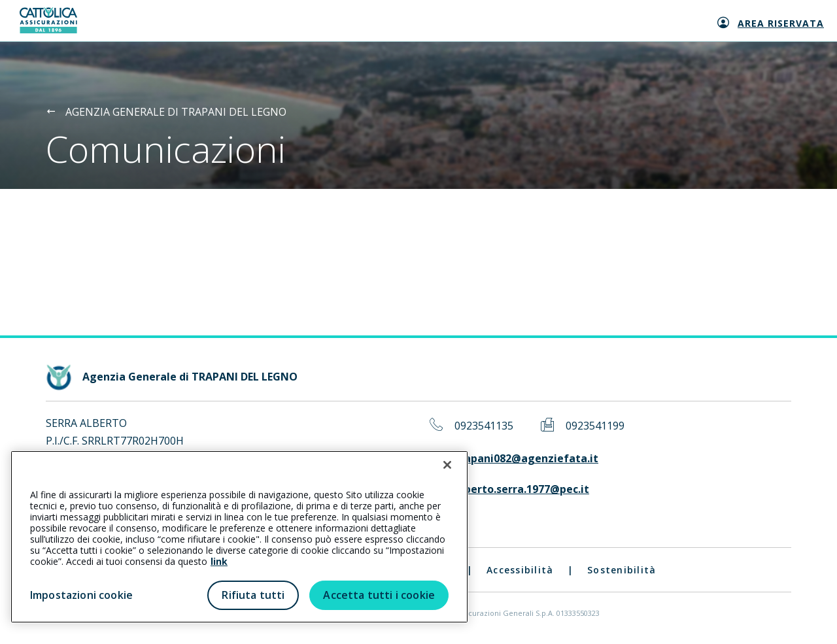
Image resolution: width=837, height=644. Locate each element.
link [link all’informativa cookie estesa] (219, 561)
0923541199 (595, 426)
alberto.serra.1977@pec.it (522, 489)
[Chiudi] (447, 465)
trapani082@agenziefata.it (526, 459)
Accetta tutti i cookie (379, 595)
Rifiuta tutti (253, 595)
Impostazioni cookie (81, 595)
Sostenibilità (622, 570)
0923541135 (484, 426)
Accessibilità (520, 570)
